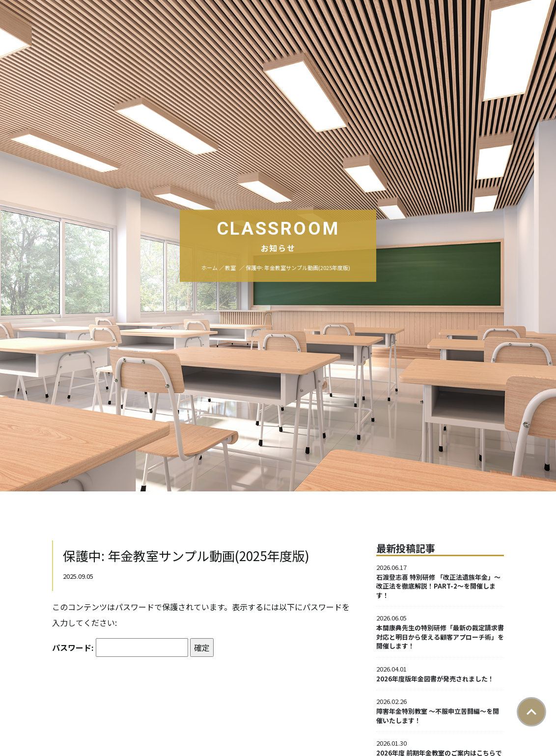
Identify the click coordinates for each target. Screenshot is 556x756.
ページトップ (531, 712)
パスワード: (120, 648)
